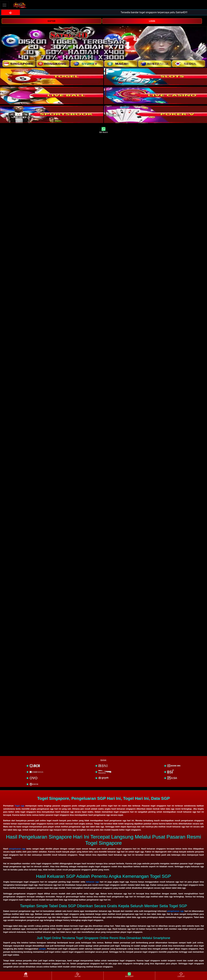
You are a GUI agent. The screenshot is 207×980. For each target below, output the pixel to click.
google (42, 949)
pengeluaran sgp (17, 849)
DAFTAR (51, 21)
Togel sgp (19, 806)
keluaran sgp (93, 882)
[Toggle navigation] (4, 5)
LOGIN (152, 21)
